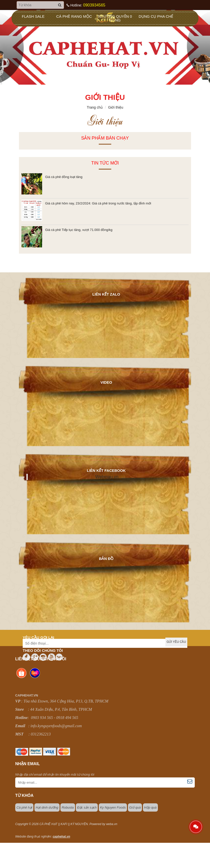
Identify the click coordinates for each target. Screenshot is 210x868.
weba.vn (112, 824)
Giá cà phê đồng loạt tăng (64, 177)
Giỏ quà (135, 807)
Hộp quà (150, 807)
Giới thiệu (116, 107)
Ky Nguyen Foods (113, 807)
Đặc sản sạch (87, 807)
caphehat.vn (61, 837)
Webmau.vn (107, 477)
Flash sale (33, 16)
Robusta (68, 807)
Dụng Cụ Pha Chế (156, 16)
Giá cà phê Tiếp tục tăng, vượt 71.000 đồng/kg (79, 230)
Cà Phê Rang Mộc (74, 16)
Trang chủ (95, 107)
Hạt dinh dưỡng (47, 807)
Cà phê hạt (24, 807)
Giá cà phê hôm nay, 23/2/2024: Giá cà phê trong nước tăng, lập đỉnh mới (98, 203)
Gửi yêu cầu (176, 642)
